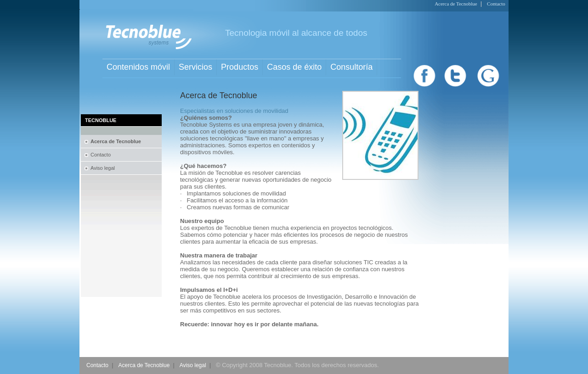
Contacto (496, 4)
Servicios (195, 67)
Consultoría (351, 67)
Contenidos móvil (138, 67)
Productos (240, 67)
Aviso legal (103, 168)
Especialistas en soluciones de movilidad (234, 111)
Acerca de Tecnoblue (456, 4)
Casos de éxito (294, 67)
